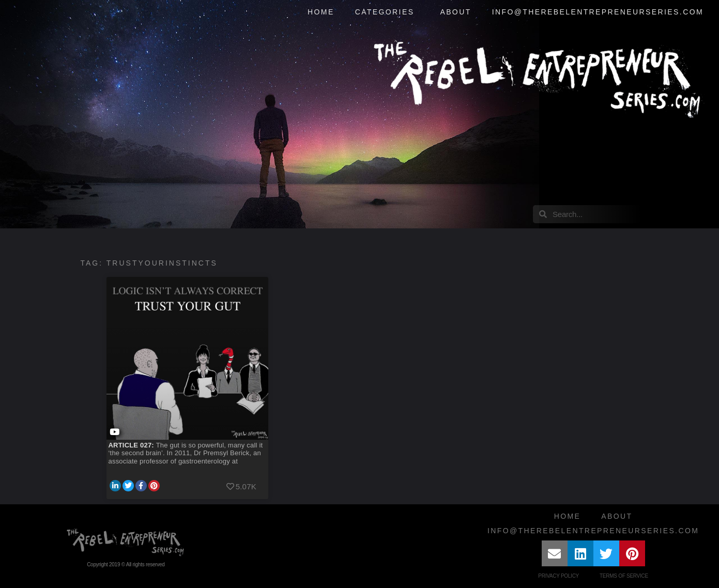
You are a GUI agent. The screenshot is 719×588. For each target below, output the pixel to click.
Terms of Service (624, 576)
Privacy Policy (559, 576)
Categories (387, 12)
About (455, 12)
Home (321, 12)
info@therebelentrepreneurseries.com (598, 12)
